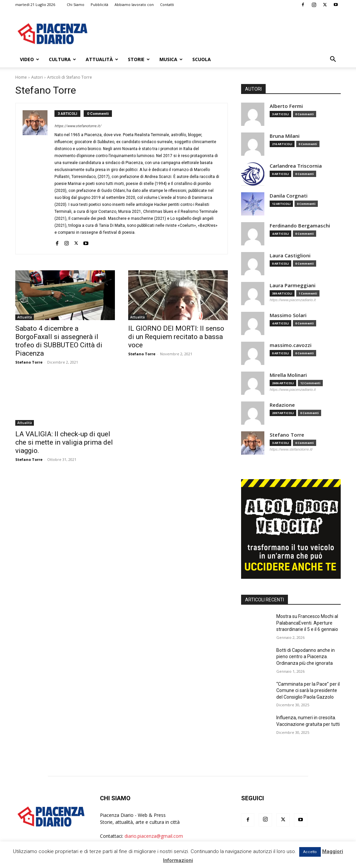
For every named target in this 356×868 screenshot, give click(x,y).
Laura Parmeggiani (293, 285)
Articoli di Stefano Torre (70, 77)
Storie (139, 59)
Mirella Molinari (288, 375)
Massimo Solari (288, 315)
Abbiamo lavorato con (134, 4)
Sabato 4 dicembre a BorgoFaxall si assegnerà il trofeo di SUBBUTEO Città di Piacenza (59, 341)
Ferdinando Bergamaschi (300, 226)
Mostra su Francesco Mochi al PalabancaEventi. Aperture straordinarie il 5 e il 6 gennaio (307, 623)
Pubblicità (99, 4)
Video (30, 59)
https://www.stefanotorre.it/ (78, 126)
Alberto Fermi (286, 106)
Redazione (282, 405)
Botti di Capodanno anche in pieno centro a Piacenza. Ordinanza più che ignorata (306, 657)
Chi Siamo (76, 4)
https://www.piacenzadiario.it (293, 300)
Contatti (167, 4)
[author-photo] (39, 179)
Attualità (102, 59)
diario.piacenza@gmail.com (154, 836)
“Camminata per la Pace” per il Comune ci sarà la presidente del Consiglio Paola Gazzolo (308, 691)
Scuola (202, 59)
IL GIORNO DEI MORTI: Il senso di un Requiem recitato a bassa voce (176, 337)
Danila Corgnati (289, 196)
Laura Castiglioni (290, 256)
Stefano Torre (29, 362)
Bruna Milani (285, 136)
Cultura (62, 59)
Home (21, 77)
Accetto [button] (310, 852)
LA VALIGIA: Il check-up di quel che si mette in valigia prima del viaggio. (64, 442)
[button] (333, 60)
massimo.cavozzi (291, 345)
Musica (171, 59)
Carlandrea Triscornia (296, 166)
